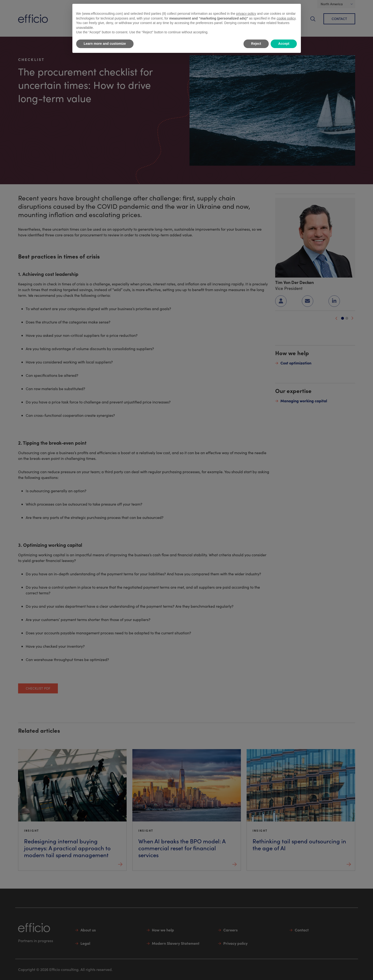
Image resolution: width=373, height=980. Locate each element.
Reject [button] (256, 44)
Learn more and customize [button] (105, 44)
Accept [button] (284, 44)
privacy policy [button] (246, 14)
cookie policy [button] (286, 18)
